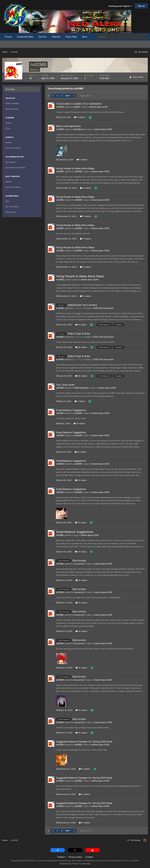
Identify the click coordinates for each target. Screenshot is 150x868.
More (85, 37)
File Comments (12, 207)
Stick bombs (79, 561)
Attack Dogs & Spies (79, 334)
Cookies (89, 857)
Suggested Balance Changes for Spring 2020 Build (84, 742)
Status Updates (12, 103)
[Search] (109, 37)
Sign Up (141, 6)
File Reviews (11, 212)
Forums (8, 37)
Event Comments (13, 148)
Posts (8, 128)
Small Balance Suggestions (71, 410)
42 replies (81, 580)
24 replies (79, 423)
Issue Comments (13, 187)
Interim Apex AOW (99, 107)
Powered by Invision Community (75, 864)
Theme (61, 857)
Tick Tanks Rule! (65, 385)
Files (7, 201)
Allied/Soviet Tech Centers (82, 305)
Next (68, 96)
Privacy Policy (75, 857)
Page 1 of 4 (86, 96)
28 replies (81, 347)
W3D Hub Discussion (104, 308)
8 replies (82, 160)
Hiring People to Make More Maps (75, 168)
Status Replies (12, 109)
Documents (11, 162)
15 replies (81, 325)
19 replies (80, 117)
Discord (42, 37)
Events (8, 142)
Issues (8, 181)
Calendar (56, 37)
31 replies (85, 769)
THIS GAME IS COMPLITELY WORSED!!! (79, 104)
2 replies (80, 401)
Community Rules (25, 37)
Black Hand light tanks (68, 126)
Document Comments (15, 167)
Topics (8, 123)
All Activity (10, 89)
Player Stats (71, 37)
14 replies (86, 188)
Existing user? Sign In (120, 6)
